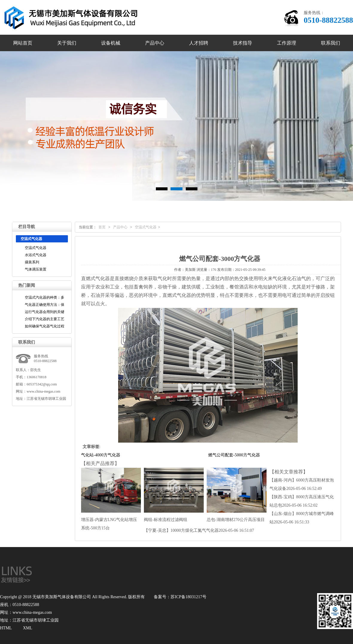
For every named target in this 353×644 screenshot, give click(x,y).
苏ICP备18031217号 (188, 597)
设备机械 (111, 43)
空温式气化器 (36, 248)
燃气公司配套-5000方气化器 (234, 455)
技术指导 (243, 43)
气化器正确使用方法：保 (45, 305)
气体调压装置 (36, 269)
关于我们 (67, 43)
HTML (6, 628)
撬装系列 (32, 262)
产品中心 (155, 43)
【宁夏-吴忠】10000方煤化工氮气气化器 (199, 530)
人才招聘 (199, 43)
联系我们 (331, 43)
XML (28, 628)
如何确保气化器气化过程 (45, 326)
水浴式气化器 (36, 255)
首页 (102, 227)
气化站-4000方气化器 (101, 455)
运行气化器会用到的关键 (45, 312)
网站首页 (23, 43)
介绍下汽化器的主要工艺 (45, 319)
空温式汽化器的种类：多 (45, 297)
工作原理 (287, 43)
